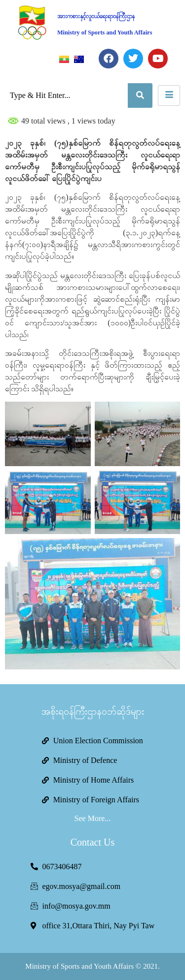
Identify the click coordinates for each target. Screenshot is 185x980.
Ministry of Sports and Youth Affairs (105, 32)
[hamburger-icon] (169, 95)
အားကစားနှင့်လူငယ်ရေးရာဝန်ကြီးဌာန (96, 16)
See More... (93, 818)
